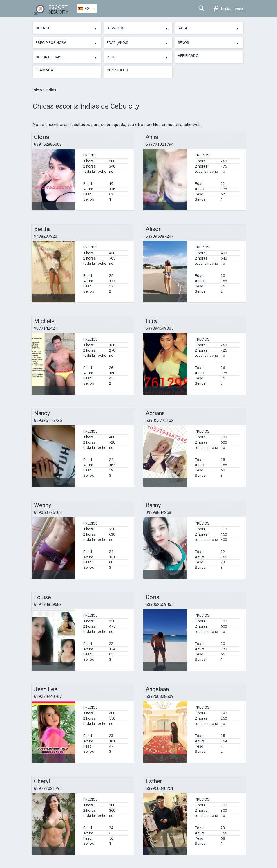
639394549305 (160, 328)
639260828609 (160, 696)
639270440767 (48, 696)
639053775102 (160, 420)
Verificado (188, 56)
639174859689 (48, 604)
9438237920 (46, 236)
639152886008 (48, 144)
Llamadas (46, 70)
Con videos (117, 70)
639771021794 (160, 144)
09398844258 (158, 512)
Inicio (38, 90)
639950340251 (160, 788)
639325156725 (48, 420)
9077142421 (46, 328)
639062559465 (160, 604)
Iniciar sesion (229, 8)
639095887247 (160, 236)
